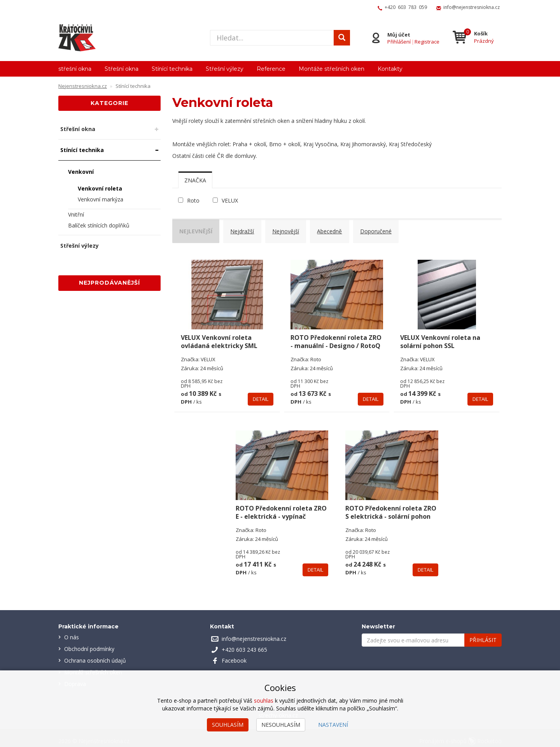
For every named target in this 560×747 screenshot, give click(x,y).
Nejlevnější (198, 230)
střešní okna (75, 69)
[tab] (195, 180)
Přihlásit (483, 634)
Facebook (234, 655)
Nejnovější (290, 230)
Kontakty (390, 69)
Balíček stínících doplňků (99, 225)
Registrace (427, 41)
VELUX (230, 200)
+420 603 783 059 (406, 7)
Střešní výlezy (225, 69)
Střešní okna (122, 69)
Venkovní (81, 172)
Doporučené (383, 230)
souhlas (264, 701)
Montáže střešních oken (332, 69)
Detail (261, 393)
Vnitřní (76, 214)
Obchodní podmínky (89, 643)
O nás (72, 631)
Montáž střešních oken (93, 666)
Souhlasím (228, 725)
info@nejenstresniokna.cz (472, 7)
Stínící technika (172, 69)
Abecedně (336, 230)
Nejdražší (246, 230)
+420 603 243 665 (244, 644)
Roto (193, 200)
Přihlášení (399, 41)
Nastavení (333, 725)
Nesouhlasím (281, 725)
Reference (271, 69)
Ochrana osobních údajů (95, 655)
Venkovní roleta (100, 188)
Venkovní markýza (101, 199)
